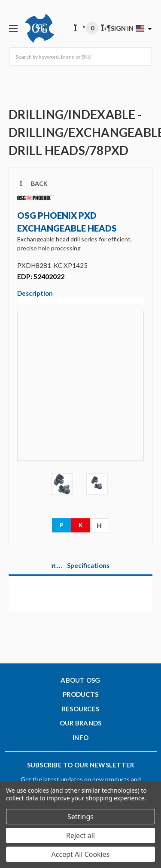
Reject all (80, 835)
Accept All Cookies (81, 854)
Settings (80, 817)
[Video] (80, 392)
